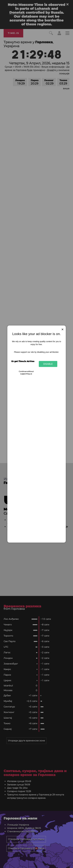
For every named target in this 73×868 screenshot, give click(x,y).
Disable (48, 364)
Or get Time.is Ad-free (23, 361)
